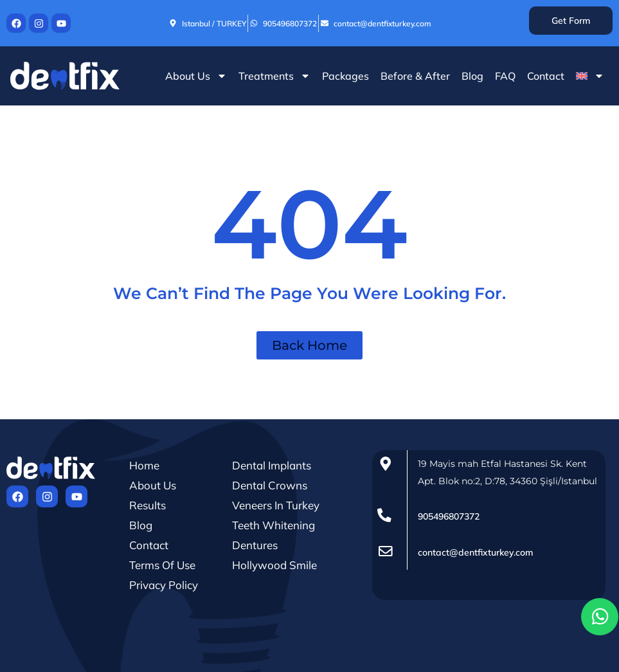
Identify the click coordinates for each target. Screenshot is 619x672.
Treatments (274, 76)
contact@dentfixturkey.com (475, 552)
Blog (472, 76)
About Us (196, 76)
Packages (345, 76)
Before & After (415, 76)
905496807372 (449, 516)
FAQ (505, 76)
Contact (546, 76)
